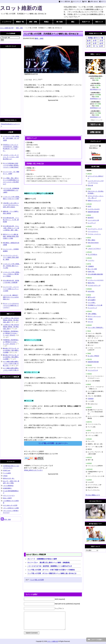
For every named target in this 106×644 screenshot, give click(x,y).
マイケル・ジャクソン (94, 234)
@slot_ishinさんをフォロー (33, 470)
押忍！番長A (91, 240)
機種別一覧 (20, 22)
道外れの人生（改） (9, 478)
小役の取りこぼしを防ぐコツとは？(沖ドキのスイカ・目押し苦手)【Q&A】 (11, 205)
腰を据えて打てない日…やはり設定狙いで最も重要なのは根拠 (11, 350)
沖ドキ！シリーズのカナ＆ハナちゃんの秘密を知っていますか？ (11, 305)
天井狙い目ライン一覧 (95, 38)
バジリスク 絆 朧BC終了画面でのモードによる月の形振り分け (11, 297)
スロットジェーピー (9, 495)
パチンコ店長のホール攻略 (11, 508)
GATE (89, 206)
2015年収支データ (95, 108)
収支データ (86, 22)
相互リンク (99, 22)
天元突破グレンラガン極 (95, 305)
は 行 (101, 43)
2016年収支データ (95, 99)
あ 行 (89, 41)
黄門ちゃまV (91, 297)
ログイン (103, 2)
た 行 (89, 43)
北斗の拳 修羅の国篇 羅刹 (95, 274)
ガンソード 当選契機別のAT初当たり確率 (42, 559)
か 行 (95, 41)
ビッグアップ (92, 223)
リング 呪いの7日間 (37, 580)
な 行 (95, 43)
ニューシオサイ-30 (93, 220)
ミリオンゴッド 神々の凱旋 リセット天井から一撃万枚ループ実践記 (12, 274)
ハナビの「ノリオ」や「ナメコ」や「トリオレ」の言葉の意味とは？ (11, 157)
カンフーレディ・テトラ (95, 229)
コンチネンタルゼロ (94, 209)
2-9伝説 (5, 476)
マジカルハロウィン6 (94, 285)
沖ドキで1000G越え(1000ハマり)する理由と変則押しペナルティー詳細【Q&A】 (11, 165)
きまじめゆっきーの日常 (10, 505)
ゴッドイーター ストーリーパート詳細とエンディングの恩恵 (11, 289)
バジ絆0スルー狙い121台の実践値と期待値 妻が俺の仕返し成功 (11, 320)
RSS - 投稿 (6, 519)
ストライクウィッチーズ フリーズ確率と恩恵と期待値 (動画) (11, 257)
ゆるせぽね (91, 291)
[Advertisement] (53, 117)
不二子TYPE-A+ (92, 254)
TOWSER (91, 399)
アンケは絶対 (7, 473)
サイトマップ (77, 2)
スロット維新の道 (21, 8)
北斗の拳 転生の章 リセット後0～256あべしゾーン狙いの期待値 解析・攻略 (11, 228)
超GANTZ (91, 218)
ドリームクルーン (93, 231)
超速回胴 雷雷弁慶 (93, 362)
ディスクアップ (92, 308)
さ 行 (101, 41)
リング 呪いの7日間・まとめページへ (53, 443)
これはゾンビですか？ (94, 249)
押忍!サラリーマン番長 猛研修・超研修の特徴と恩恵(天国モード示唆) (11, 236)
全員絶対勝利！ (8, 488)
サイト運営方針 (65, 2)
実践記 (46, 22)
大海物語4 (91, 266)
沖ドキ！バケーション (94, 316)
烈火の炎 (90, 185)
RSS (85, 2)
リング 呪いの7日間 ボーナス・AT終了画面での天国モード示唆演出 (51, 570)
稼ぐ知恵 (60, 22)
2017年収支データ (95, 89)
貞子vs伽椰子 (92, 300)
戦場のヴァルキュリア (94, 201)
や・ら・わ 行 (98, 46)
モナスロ (90, 322)
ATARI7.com (7, 470)
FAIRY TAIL (91, 272)
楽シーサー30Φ (92, 269)
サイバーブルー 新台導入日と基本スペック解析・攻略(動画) (49, 562)
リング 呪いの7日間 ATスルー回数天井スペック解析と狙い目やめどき (52, 573)
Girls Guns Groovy (93, 243)
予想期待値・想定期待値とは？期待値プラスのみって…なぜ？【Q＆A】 (11, 333)
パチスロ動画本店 (8, 486)
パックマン (91, 260)
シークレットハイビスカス (96, 280)
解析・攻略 (33, 22)
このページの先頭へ (97, 640)
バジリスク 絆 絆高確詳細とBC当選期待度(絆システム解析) (11, 190)
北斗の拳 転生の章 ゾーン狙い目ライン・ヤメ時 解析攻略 (11, 220)
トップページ (7, 22)
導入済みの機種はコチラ (93, 495)
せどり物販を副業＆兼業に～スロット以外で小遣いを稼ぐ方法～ (11, 364)
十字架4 (90, 319)
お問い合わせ (94, 2)
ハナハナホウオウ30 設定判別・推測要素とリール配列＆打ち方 (50, 566)
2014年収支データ (95, 117)
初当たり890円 (7, 498)
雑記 (73, 22)
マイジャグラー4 (93, 370)
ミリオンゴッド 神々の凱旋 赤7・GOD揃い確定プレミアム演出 (12, 266)
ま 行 (89, 46)
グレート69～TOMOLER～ (96, 328)
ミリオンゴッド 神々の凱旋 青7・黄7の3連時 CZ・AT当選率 (12, 138)
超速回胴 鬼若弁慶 (93, 212)
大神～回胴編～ (92, 314)
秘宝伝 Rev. (91, 283)
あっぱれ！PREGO (93, 356)
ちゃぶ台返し (92, 303)
